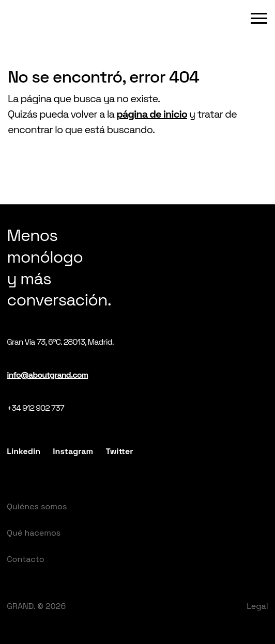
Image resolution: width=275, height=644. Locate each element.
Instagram (73, 451)
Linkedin (24, 451)
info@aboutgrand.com (47, 375)
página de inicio (152, 114)
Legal (257, 606)
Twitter (119, 451)
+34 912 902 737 (35, 408)
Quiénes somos (37, 506)
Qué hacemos (34, 533)
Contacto (25, 559)
